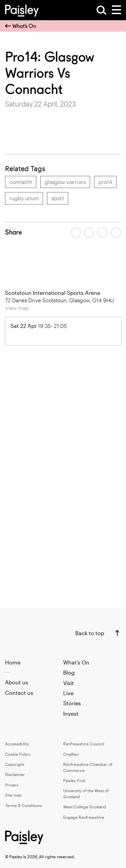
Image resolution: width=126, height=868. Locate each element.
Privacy (12, 785)
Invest (71, 714)
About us (17, 682)
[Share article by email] (102, 232)
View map (17, 308)
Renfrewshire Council (84, 744)
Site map (13, 795)
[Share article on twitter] (89, 232)
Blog (69, 672)
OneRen (71, 754)
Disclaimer (15, 774)
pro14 (105, 182)
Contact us (19, 693)
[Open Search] (101, 10)
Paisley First (74, 780)
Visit (69, 683)
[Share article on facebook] (76, 232)
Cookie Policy (18, 754)
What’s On (20, 26)
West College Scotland (85, 807)
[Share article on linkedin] (116, 232)
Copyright (15, 764)
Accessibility (17, 744)
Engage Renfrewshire (84, 817)
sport (58, 198)
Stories (72, 703)
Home (13, 662)
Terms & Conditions (24, 805)
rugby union (24, 198)
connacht (21, 182)
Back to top (90, 633)
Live (68, 693)
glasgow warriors (65, 182)
